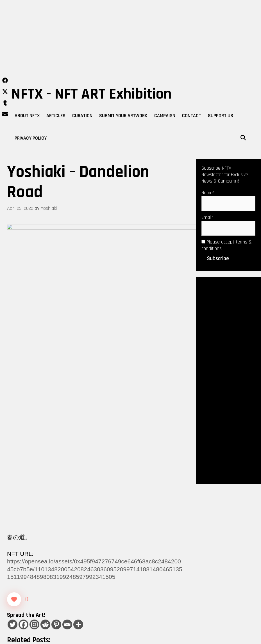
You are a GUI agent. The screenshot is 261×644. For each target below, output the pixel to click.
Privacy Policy (31, 138)
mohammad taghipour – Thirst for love (52, 546)
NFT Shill (40, 532)
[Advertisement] (130, 42)
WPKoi (183, 638)
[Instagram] (34, 445)
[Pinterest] (56, 445)
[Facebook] (23, 445)
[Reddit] (45, 445)
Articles (56, 116)
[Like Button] (14, 420)
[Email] (67, 445)
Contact (192, 116)
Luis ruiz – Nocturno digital (40, 539)
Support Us (221, 116)
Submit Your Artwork (123, 116)
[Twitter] (13, 445)
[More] (78, 445)
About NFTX (27, 116)
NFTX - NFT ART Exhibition (91, 94)
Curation (82, 116)
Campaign (165, 116)
